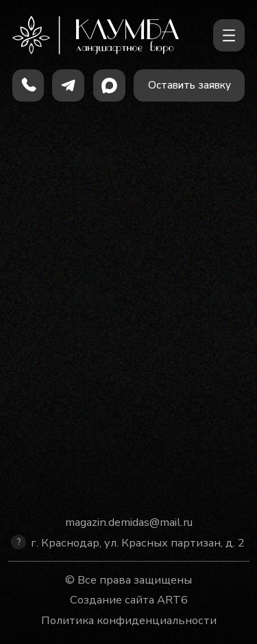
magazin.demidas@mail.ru (129, 522)
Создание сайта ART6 (129, 600)
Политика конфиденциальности (129, 620)
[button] (189, 85)
